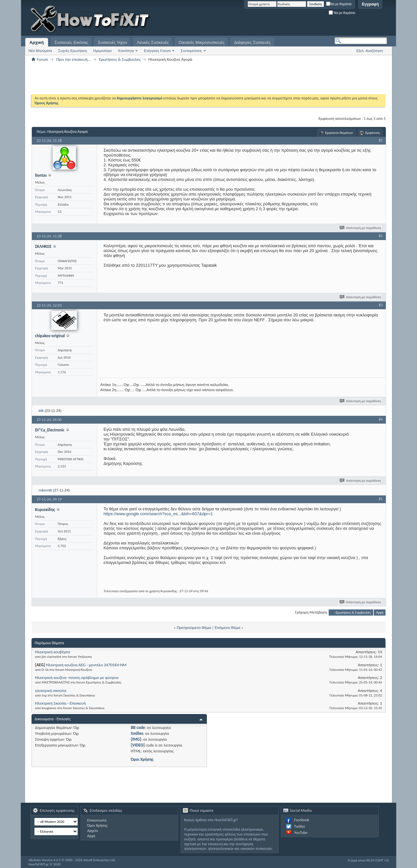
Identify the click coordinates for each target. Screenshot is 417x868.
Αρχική (37, 42)
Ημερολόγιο (102, 51)
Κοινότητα (126, 51)
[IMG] (136, 739)
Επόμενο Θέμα (228, 627)
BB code (138, 728)
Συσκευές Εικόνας (71, 42)
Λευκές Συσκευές (153, 42)
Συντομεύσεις (191, 51)
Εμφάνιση (373, 133)
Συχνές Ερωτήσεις (73, 51)
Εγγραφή (370, 4)
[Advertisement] (306, 19)
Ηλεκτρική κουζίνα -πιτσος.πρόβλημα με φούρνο (77, 677)
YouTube (301, 833)
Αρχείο (93, 831)
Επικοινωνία (97, 820)
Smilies (137, 733)
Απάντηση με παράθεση (361, 228)
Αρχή (380, 613)
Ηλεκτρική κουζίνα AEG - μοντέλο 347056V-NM (86, 665)
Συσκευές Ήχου (112, 42)
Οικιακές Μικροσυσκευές (202, 42)
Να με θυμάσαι (339, 4)
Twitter (300, 826)
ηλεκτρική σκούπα (51, 690)
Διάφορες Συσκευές (252, 42)
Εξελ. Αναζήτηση (369, 51)
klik (41, 411)
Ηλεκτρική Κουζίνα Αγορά (67, 132)
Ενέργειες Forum (157, 51)
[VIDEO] (138, 745)
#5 (381, 499)
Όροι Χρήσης (142, 759)
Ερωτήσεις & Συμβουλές (120, 59)
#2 (381, 236)
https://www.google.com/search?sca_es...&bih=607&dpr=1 (158, 514)
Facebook (302, 820)
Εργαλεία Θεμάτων (339, 133)
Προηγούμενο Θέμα (194, 627)
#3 (381, 305)
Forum (43, 59)
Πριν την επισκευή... (73, 59)
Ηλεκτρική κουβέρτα (53, 652)
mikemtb (45, 490)
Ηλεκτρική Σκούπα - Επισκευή (60, 703)
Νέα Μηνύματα (40, 51)
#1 (381, 140)
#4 (381, 419)
